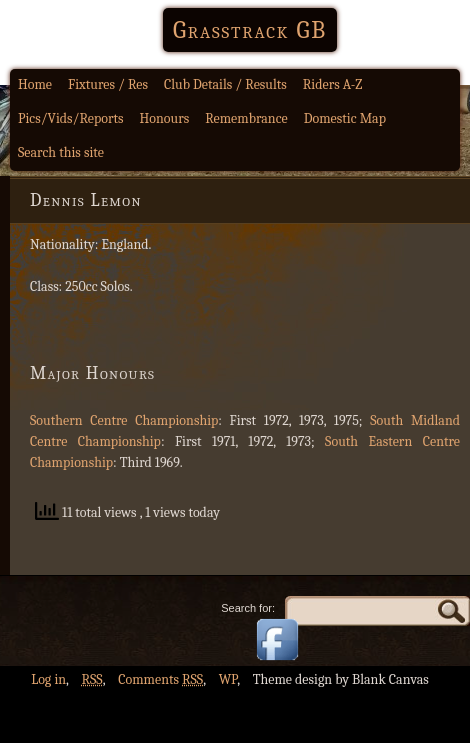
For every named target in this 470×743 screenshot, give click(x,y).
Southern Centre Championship (124, 420)
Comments (160, 679)
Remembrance (246, 118)
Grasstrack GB (250, 30)
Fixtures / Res (108, 84)
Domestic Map (345, 118)
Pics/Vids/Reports (71, 118)
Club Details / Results (225, 84)
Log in (48, 679)
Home (35, 84)
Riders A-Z (333, 84)
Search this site (61, 152)
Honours (165, 118)
